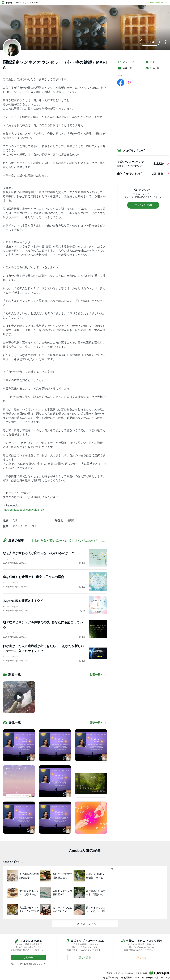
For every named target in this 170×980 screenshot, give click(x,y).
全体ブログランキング (129, 174)
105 (82, 661)
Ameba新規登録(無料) (158, 2)
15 (83, 611)
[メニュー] (166, 42)
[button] (150, 42)
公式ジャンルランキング (131, 162)
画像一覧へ (98, 723)
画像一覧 (125, 68)
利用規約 (127, 977)
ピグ (150, 62)
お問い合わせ (111, 977)
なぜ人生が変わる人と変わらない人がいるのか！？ (39, 553)
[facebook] (121, 82)
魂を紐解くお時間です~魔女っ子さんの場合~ (34, 577)
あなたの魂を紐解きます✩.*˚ (23, 601)
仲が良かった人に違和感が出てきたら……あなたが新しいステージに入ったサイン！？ (43, 649)
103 (82, 563)
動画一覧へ (98, 675)
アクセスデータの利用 (147, 977)
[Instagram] (130, 82)
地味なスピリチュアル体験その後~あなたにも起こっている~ (43, 625)
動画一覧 (152, 68)
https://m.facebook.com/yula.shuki (24, 510)
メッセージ (126, 62)
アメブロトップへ (85, 924)
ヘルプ (165, 977)
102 (82, 587)
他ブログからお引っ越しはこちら (27, 964)
